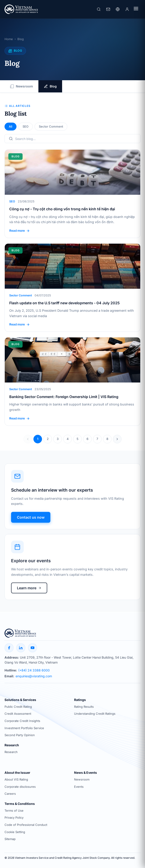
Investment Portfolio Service (24, 728)
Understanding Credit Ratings (95, 714)
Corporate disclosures (20, 787)
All (11, 127)
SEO (26, 127)
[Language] (118, 9)
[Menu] (136, 9)
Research (11, 752)
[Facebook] (9, 648)
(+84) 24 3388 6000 (34, 670)
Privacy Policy (14, 818)
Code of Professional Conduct (26, 825)
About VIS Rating (16, 779)
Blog (50, 87)
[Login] (127, 9)
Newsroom (21, 87)
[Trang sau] (117, 439)
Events (79, 787)
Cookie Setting (15, 832)
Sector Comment (51, 127)
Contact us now (31, 519)
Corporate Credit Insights (22, 721)
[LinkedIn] (21, 648)
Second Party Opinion (20, 735)
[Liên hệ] (108, 9)
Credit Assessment (18, 714)
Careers (10, 794)
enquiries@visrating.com (34, 676)
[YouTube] (33, 648)
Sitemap (10, 839)
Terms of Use (14, 811)
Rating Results (84, 707)
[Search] (99, 9)
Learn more (29, 592)
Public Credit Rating (18, 707)
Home (9, 39)
